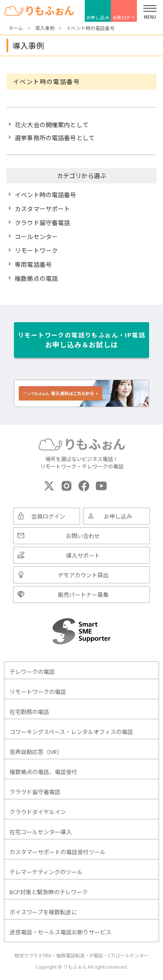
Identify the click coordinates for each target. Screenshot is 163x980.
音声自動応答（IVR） (36, 752)
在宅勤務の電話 (29, 712)
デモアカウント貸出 (83, 575)
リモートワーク (36, 250)
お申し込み (98, 17)
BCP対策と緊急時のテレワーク (49, 892)
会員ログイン (124, 18)
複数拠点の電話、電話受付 (43, 772)
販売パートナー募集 (83, 594)
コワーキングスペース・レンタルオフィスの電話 (71, 732)
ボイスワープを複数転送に (43, 912)
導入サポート (83, 555)
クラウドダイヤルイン (38, 812)
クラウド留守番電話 (42, 222)
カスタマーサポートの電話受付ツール (58, 852)
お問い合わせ (83, 536)
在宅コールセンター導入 (41, 832)
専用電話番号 (33, 264)
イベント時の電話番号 (45, 195)
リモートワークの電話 (38, 692)
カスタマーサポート (42, 209)
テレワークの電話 (32, 672)
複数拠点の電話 (36, 278)
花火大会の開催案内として (52, 125)
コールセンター (36, 236)
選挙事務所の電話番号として (55, 138)
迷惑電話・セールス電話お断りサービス (60, 932)
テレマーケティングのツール (46, 872)
